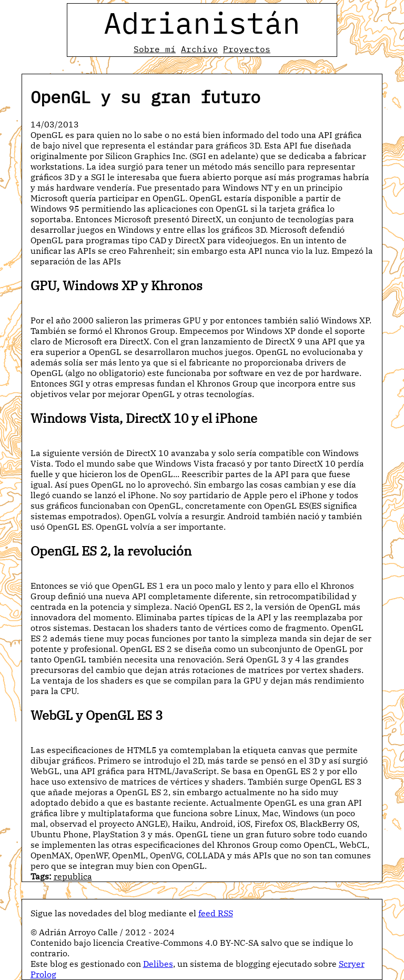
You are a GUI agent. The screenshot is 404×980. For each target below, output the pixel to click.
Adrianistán (202, 23)
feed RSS (216, 913)
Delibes (158, 964)
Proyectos (247, 49)
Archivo (199, 49)
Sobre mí (155, 49)
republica (73, 876)
